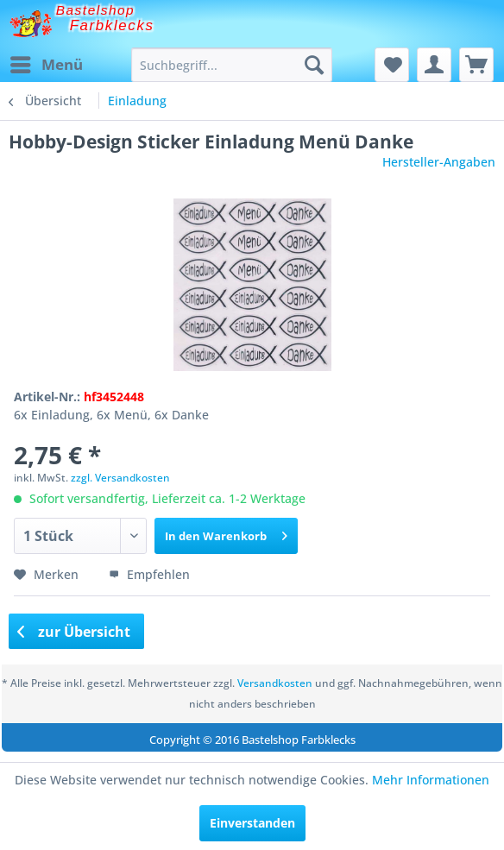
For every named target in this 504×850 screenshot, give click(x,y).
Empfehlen (149, 574)
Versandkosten (275, 683)
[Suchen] (314, 65)
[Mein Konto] (434, 65)
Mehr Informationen (431, 780)
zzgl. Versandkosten (120, 478)
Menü (47, 63)
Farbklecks (112, 25)
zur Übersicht (74, 632)
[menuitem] (46, 65)
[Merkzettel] (392, 65)
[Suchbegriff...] (232, 65)
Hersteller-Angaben (439, 162)
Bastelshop (96, 10)
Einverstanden (252, 823)
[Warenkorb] (476, 65)
